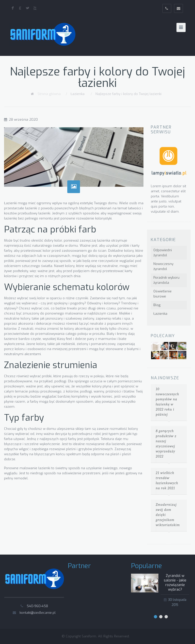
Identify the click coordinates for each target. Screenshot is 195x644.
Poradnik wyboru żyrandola (166, 280)
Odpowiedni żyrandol (163, 253)
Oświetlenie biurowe (162, 294)
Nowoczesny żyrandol (163, 266)
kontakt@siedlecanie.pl (38, 613)
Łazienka (78, 94)
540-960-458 (37, 606)
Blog (157, 305)
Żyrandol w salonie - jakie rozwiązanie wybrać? (175, 583)
